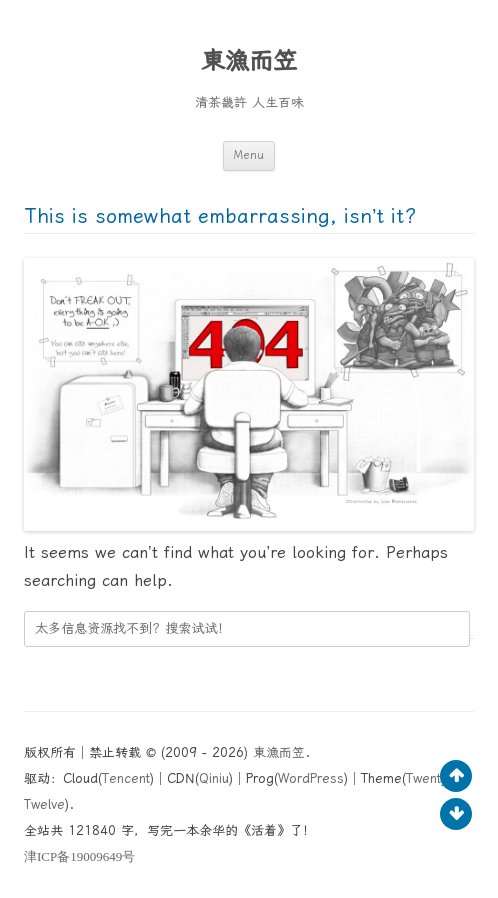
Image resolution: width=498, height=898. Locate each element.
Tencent (126, 778)
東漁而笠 (249, 61)
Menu (249, 155)
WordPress (311, 778)
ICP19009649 (79, 856)
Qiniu (214, 778)
